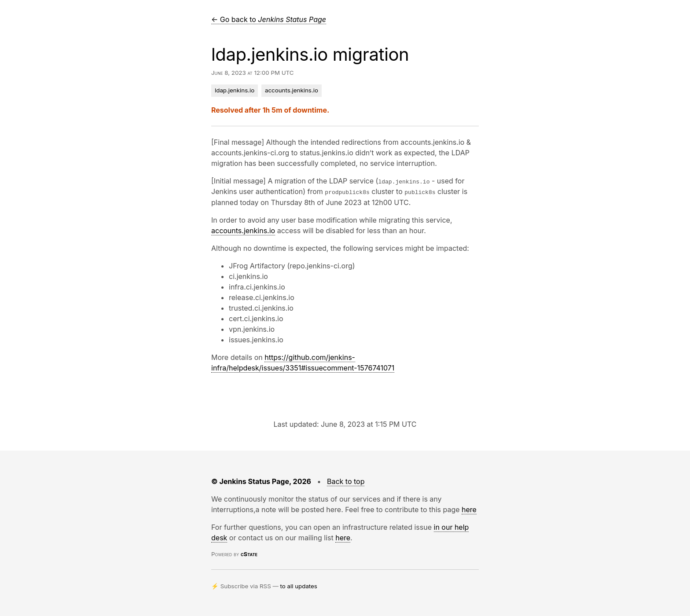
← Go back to (269, 19)
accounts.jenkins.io (292, 90)
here (469, 509)
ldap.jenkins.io (235, 90)
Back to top (346, 481)
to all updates (299, 586)
